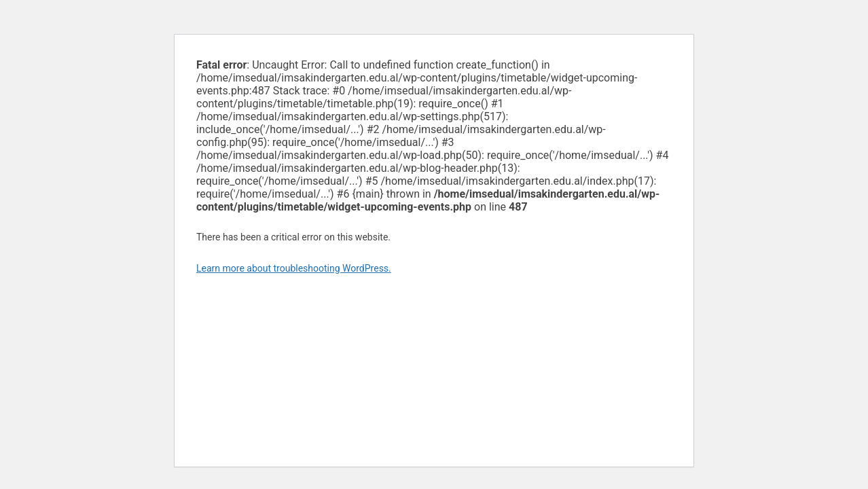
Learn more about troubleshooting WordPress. (294, 268)
